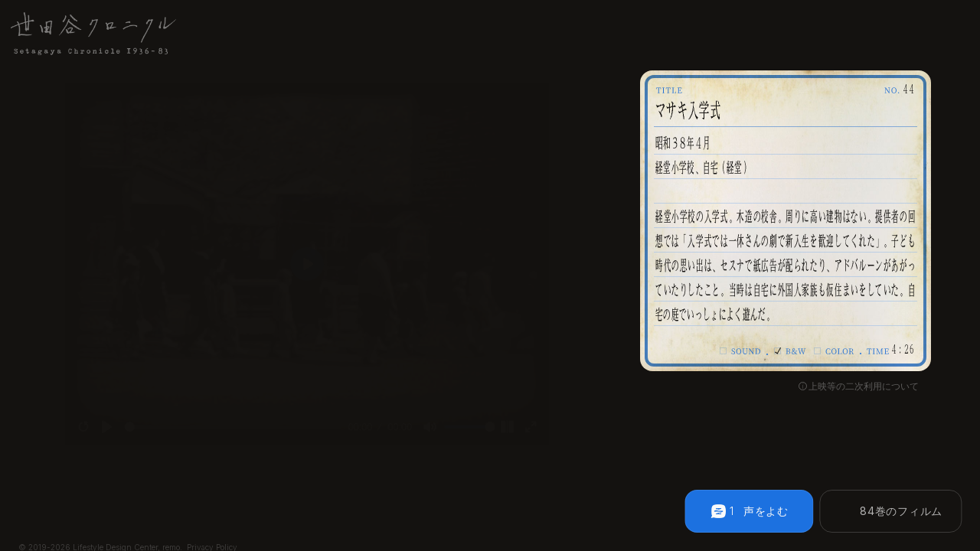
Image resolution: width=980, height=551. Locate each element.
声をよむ (766, 511)
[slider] (225, 445)
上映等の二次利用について (864, 386)
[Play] (85, 445)
